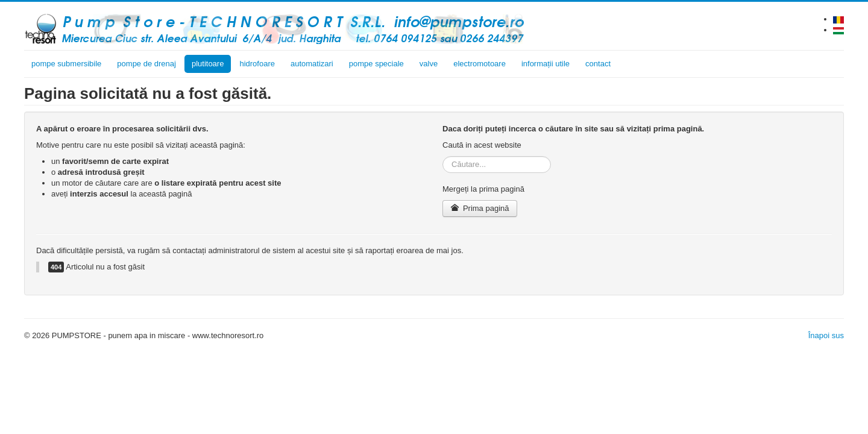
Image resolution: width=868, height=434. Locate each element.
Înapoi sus (826, 335)
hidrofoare (257, 64)
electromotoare (480, 64)
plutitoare (208, 64)
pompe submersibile (66, 64)
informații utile (546, 64)
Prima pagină (480, 208)
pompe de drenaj (146, 64)
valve (429, 64)
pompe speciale (376, 64)
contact (598, 64)
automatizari (312, 64)
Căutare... (443, 156)
